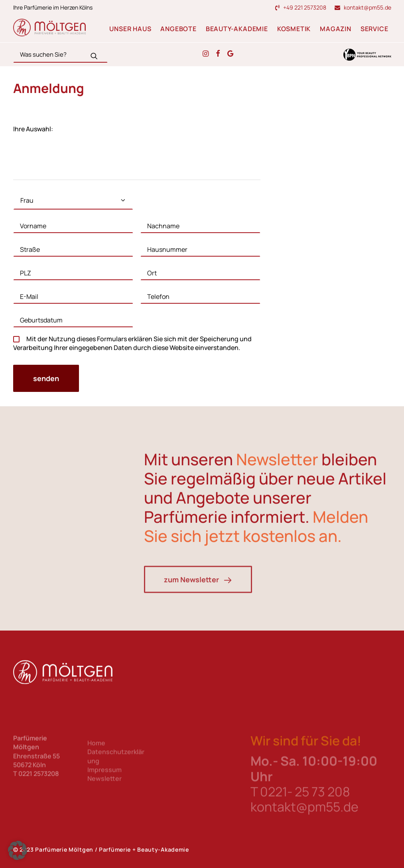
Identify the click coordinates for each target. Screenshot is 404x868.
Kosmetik (294, 29)
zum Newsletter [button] (198, 607)
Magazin (336, 29)
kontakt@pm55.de (368, 7)
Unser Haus (130, 29)
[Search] (60, 54)
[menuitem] (303, 7)
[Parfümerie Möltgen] (50, 28)
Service (374, 29)
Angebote (178, 29)
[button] (94, 56)
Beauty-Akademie (237, 29)
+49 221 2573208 (305, 7)
